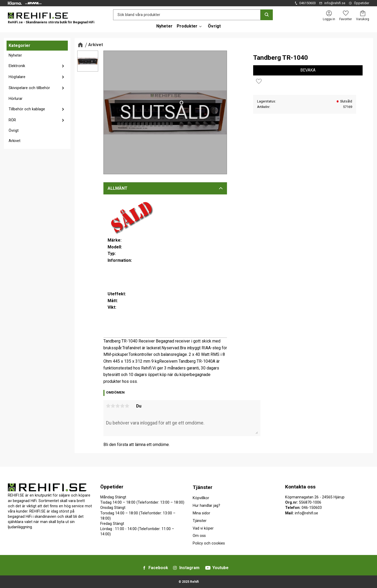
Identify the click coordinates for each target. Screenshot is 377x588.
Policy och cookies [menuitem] (209, 543)
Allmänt (118, 188)
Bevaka (308, 70)
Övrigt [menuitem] (214, 26)
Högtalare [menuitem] (17, 77)
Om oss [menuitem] (199, 536)
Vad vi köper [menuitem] (203, 528)
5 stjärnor (127, 406)
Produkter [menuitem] (187, 26)
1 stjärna (108, 406)
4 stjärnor (123, 406)
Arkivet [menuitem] (15, 141)
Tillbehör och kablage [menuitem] (27, 109)
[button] (346, 13)
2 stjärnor (113, 406)
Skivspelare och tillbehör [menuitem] (29, 88)
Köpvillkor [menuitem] (201, 498)
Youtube (220, 568)
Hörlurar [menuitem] (16, 99)
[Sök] (267, 15)
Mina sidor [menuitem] (201, 513)
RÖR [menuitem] (12, 120)
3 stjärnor (118, 406)
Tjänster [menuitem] (203, 487)
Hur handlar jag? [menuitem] (206, 506)
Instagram (189, 568)
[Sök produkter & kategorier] (187, 15)
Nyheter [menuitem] (164, 26)
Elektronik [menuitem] (17, 66)
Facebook (158, 568)
